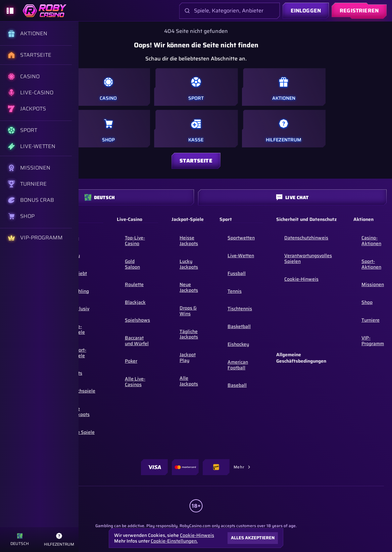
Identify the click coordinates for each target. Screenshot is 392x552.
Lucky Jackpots (189, 264)
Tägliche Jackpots (189, 334)
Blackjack (135, 302)
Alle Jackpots (80, 411)
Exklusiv (80, 309)
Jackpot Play (188, 357)
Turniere (371, 320)
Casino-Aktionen (371, 241)
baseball (237, 385)
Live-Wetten (241, 256)
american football (238, 365)
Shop (367, 302)
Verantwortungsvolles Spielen (308, 258)
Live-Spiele (78, 329)
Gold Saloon (132, 264)
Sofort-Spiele (79, 353)
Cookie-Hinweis (301, 279)
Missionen (373, 284)
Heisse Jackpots (189, 241)
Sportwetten (241, 238)
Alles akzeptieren (253, 538)
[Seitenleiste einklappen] (10, 11)
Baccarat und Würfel (137, 341)
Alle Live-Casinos (135, 382)
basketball (239, 326)
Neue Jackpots (189, 287)
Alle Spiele (83, 432)
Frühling (80, 291)
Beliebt (79, 273)
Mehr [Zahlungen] (242, 467)
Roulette (134, 284)
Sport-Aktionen (371, 264)
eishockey (238, 344)
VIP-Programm (373, 341)
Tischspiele (83, 391)
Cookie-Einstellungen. (174, 541)
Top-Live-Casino (135, 241)
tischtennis (240, 309)
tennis (235, 291)
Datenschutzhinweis (306, 238)
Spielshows (137, 320)
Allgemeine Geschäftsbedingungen (301, 358)
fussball (237, 273)
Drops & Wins (188, 311)
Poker (131, 361)
